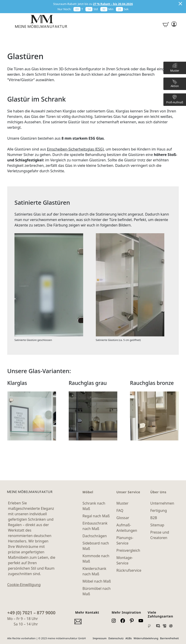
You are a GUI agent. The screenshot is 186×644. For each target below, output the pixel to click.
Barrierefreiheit (169, 638)
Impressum (100, 638)
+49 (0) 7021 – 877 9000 (31, 613)
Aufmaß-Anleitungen (127, 528)
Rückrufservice (129, 570)
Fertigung (159, 510)
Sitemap (157, 525)
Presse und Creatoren (160, 535)
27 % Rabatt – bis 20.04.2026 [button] (113, 4)
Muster (122, 503)
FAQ (120, 510)
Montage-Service (125, 560)
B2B (154, 518)
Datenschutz (116, 638)
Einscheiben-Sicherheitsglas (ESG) (75, 149)
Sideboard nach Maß (96, 546)
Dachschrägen (95, 536)
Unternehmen (162, 503)
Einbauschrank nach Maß (95, 526)
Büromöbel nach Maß (97, 591)
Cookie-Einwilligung (24, 585)
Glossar (123, 518)
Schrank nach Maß (94, 506)
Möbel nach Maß (97, 581)
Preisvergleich (128, 550)
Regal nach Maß (96, 516)
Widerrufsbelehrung (146, 638)
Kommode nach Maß (96, 559)
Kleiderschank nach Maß (94, 571)
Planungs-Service (125, 540)
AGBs (129, 638)
